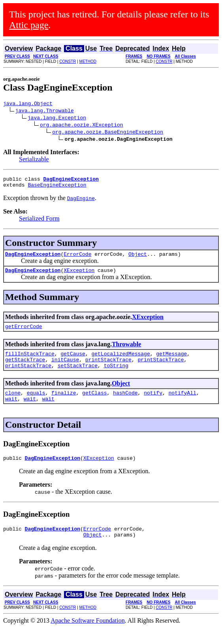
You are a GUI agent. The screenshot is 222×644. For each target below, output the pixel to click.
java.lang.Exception (57, 119)
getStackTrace (25, 369)
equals (36, 404)
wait (11, 412)
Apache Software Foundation (88, 637)
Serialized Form (39, 222)
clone (13, 404)
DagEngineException (33, 259)
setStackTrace (78, 376)
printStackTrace (108, 369)
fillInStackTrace (30, 362)
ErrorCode (77, 259)
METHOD (88, 61)
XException (79, 276)
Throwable (126, 351)
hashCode (125, 404)
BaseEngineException (57, 188)
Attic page (29, 25)
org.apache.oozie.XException (82, 126)
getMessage (171, 362)
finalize (64, 404)
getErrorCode (24, 333)
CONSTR (68, 61)
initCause (65, 369)
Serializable (34, 160)
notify (153, 404)
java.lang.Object (28, 104)
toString (116, 376)
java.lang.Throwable (45, 111)
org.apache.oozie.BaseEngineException (108, 133)
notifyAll (182, 404)
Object (138, 259)
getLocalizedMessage (120, 362)
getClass (94, 404)
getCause (73, 362)
